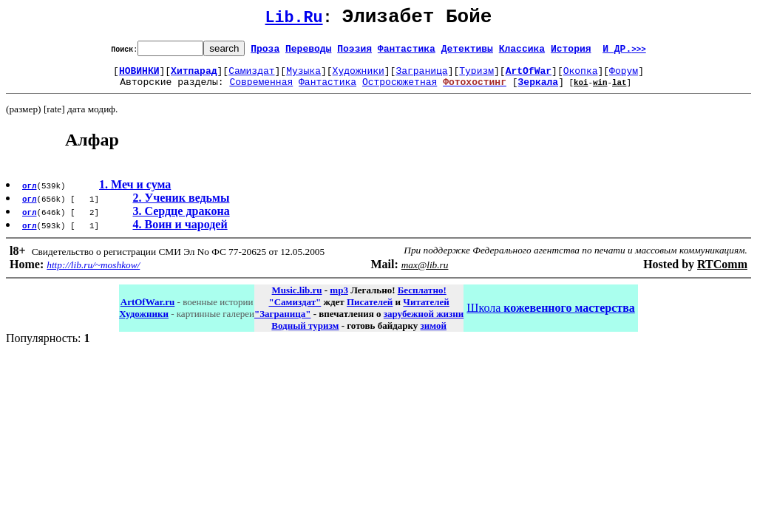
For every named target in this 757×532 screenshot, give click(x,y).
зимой (434, 334)
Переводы (308, 52)
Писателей (370, 311)
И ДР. (624, 52)
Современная (261, 90)
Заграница (421, 77)
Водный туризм (305, 334)
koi (581, 91)
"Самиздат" (295, 311)
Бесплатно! (422, 299)
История (571, 52)
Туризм (476, 77)
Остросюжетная (400, 90)
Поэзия (354, 52)
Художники (359, 77)
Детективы (467, 52)
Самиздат (251, 77)
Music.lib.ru (297, 299)
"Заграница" (282, 323)
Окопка (581, 77)
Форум (624, 77)
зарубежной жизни (424, 323)
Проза (265, 52)
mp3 (339, 299)
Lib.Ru (294, 20)
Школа (550, 317)
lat (619, 91)
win (600, 91)
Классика (522, 52)
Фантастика (407, 52)
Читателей (426, 311)
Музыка (303, 77)
